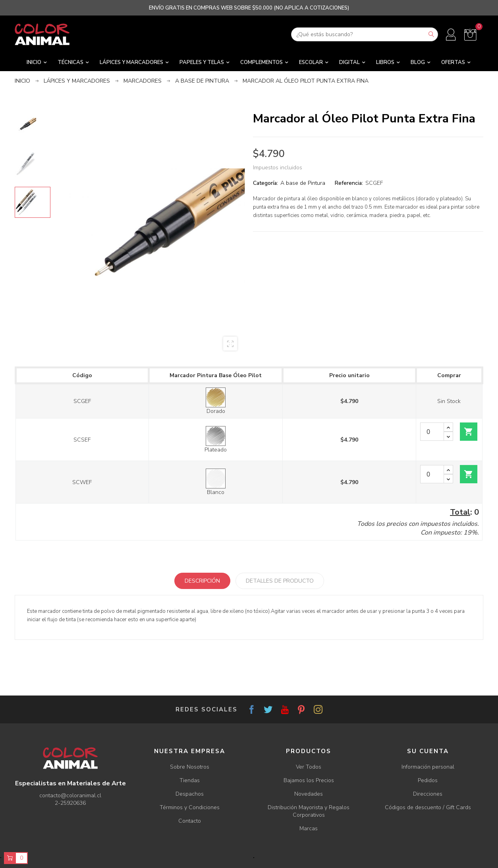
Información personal (428, 767)
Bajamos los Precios (309, 780)
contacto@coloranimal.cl (70, 795)
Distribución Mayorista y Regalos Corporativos (309, 811)
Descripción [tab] (202, 581)
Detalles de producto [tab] (280, 581)
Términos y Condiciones (190, 807)
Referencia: (349, 183)
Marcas (309, 828)
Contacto (190, 821)
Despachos (190, 794)
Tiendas (190, 780)
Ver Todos (309, 767)
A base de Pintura (303, 183)
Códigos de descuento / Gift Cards (428, 807)
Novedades (309, 794)
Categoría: (265, 183)
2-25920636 (70, 803)
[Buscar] (365, 34)
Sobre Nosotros (190, 767)
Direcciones (428, 794)
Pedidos (428, 780)
